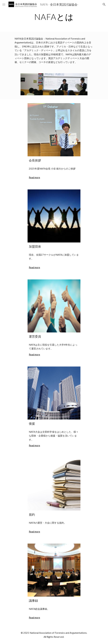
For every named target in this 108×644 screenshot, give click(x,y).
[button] (4, 4)
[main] (54, 17)
